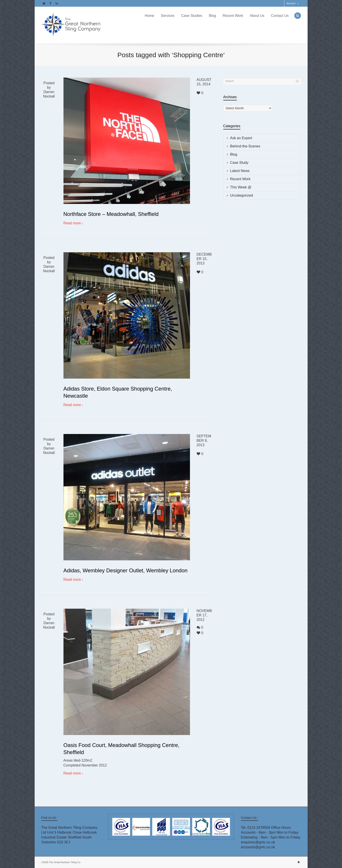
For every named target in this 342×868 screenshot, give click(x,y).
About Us (257, 16)
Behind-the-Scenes (245, 146)
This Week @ (241, 187)
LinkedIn (57, 3)
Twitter (44, 3)
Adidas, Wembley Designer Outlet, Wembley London (126, 570)
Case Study (239, 163)
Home (149, 16)
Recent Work (233, 16)
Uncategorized (242, 195)
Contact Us (280, 16)
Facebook (50, 3)
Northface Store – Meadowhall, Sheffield (111, 214)
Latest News (240, 171)
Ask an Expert (241, 138)
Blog (212, 16)
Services (168, 16)
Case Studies (192, 16)
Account (291, 3)
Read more (72, 223)
